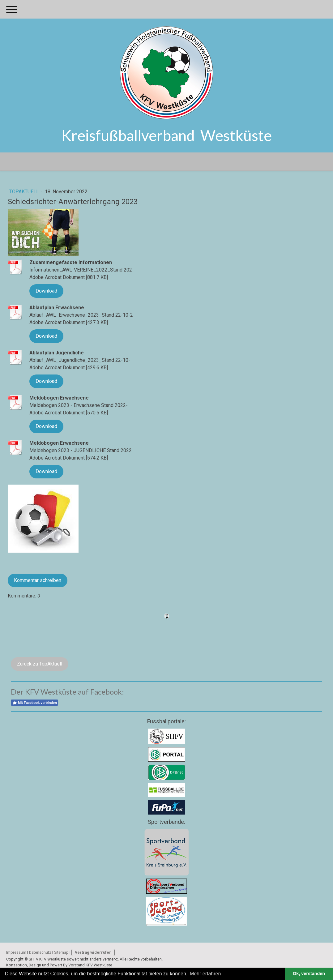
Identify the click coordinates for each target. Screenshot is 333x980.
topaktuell (25, 192)
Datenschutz (40, 952)
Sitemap (61, 952)
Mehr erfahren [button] (205, 974)
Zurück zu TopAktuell (40, 664)
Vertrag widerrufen (93, 952)
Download (46, 291)
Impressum (16, 952)
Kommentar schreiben (38, 580)
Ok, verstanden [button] (309, 974)
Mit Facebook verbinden (34, 703)
